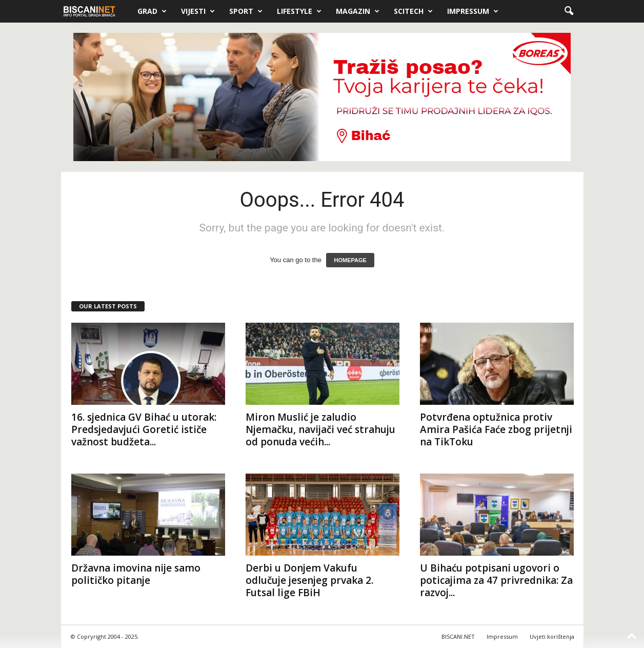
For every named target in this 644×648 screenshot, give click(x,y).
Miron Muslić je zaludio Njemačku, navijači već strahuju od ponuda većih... (320, 429)
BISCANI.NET (458, 636)
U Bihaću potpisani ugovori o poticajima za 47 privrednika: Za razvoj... (496, 580)
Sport (246, 11)
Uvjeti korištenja (552, 636)
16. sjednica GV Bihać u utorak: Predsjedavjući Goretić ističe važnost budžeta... (144, 429)
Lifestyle (299, 11)
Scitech (413, 11)
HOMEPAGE (350, 260)
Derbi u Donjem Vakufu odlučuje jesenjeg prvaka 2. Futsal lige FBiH (309, 580)
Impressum (473, 11)
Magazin (358, 11)
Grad (152, 11)
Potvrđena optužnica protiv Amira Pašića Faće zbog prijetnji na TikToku (496, 429)
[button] (569, 11)
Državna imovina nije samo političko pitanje (136, 574)
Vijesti (198, 11)
